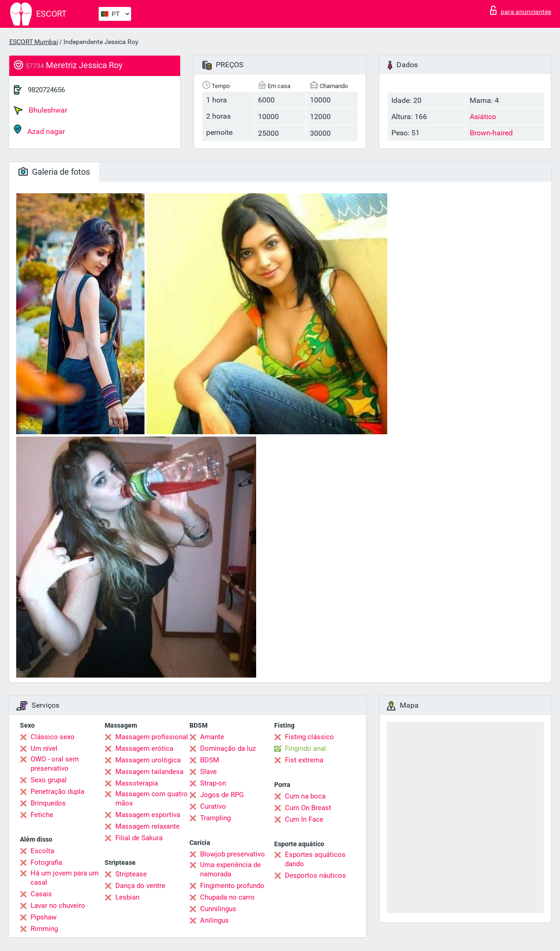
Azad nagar (39, 130)
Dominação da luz (228, 748)
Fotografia (46, 862)
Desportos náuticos (315, 875)
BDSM (210, 760)
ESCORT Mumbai (34, 42)
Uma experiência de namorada (230, 869)
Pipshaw (44, 917)
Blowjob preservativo (233, 854)
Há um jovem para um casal (65, 878)
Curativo (213, 806)
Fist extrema (304, 760)
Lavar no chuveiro (58, 906)
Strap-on (213, 783)
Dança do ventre (140, 886)
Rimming (44, 929)
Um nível (44, 748)
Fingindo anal (305, 748)
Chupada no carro (227, 897)
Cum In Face (304, 819)
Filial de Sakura (139, 838)
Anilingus (214, 920)
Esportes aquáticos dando (315, 859)
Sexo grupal (49, 780)
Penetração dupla (57, 792)
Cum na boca (305, 796)
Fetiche (42, 815)
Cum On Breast (308, 808)
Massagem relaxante (148, 826)
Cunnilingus (218, 909)
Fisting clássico (309, 737)
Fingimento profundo (232, 886)
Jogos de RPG (222, 795)
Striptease (131, 874)
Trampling (215, 818)
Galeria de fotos (54, 172)
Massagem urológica (148, 760)
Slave (208, 772)
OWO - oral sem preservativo (55, 764)
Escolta (42, 851)
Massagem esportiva (148, 815)
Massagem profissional (152, 737)
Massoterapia (137, 783)
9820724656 (46, 90)
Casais (41, 894)
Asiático (483, 117)
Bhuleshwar (41, 110)
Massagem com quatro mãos (151, 799)
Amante (212, 737)
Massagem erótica (144, 748)
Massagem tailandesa (149, 772)
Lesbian (127, 897)
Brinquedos (48, 803)
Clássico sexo (53, 737)
